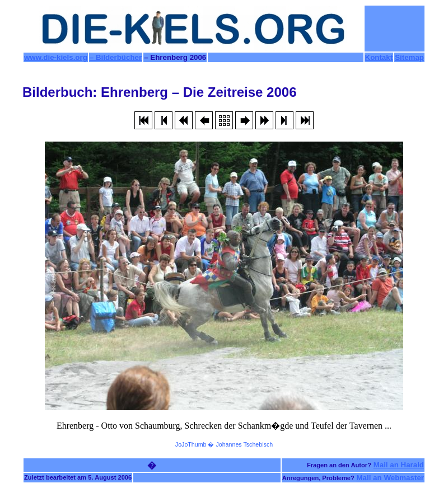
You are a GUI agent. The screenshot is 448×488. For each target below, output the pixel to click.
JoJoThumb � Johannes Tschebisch (224, 444)
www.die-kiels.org (56, 57)
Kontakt (379, 57)
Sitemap (409, 57)
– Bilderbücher (116, 57)
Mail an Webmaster (391, 478)
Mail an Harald (399, 465)
